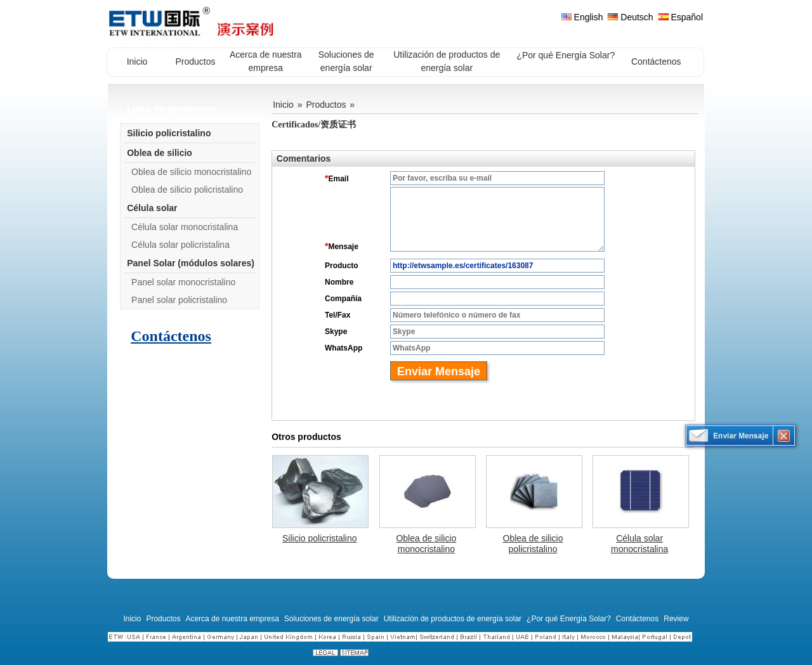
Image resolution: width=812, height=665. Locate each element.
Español (681, 17)
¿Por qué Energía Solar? (569, 619)
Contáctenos (171, 336)
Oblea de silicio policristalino (187, 190)
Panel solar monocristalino (183, 282)
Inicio (283, 105)
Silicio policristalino (169, 133)
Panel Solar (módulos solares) (191, 263)
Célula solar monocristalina (185, 227)
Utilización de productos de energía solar (453, 619)
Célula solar (152, 208)
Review (676, 619)
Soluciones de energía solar (331, 619)
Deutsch (630, 17)
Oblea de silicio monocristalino (191, 172)
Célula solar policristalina (180, 245)
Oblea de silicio (160, 153)
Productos (326, 105)
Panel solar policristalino (179, 300)
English (582, 17)
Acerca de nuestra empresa (232, 619)
